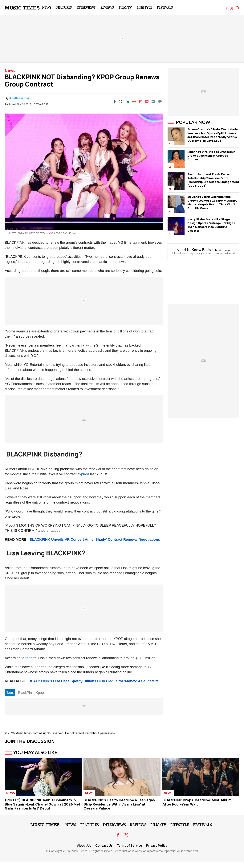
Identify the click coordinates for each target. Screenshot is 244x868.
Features (64, 7)
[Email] (153, 102)
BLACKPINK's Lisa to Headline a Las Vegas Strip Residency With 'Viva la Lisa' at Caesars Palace (119, 804)
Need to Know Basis (194, 250)
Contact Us (104, 845)
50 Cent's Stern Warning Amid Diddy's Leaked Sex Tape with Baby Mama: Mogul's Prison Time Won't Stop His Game (212, 202)
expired (83, 474)
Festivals (165, 7)
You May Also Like (35, 752)
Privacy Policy (157, 845)
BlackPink (26, 693)
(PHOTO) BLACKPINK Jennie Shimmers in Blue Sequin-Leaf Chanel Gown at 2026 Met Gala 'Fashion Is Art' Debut (43, 804)
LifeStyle (144, 7)
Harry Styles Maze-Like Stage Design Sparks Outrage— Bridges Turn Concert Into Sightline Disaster (211, 225)
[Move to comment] (160, 102)
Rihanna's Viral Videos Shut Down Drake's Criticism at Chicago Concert (211, 156)
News (47, 7)
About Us (84, 845)
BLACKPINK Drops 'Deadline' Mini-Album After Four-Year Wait (197, 802)
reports (31, 271)
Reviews (107, 7)
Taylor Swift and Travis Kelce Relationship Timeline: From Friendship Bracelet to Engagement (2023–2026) (213, 180)
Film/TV (125, 7)
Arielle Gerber (19, 98)
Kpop (40, 693)
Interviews (86, 7)
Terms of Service (129, 845)
